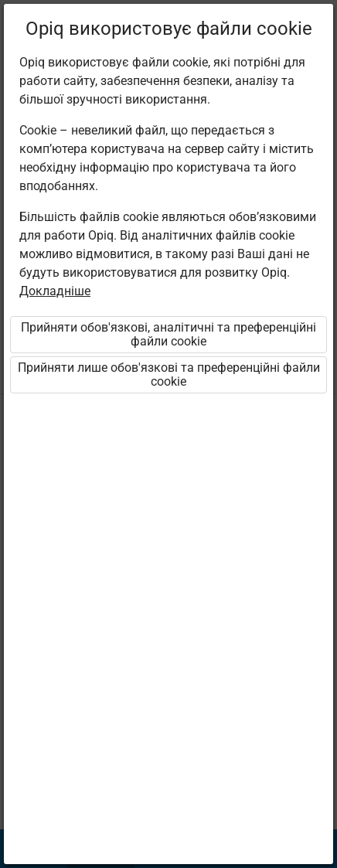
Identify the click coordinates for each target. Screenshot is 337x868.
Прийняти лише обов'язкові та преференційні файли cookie (169, 374)
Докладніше (55, 291)
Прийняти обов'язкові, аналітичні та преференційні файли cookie (168, 334)
